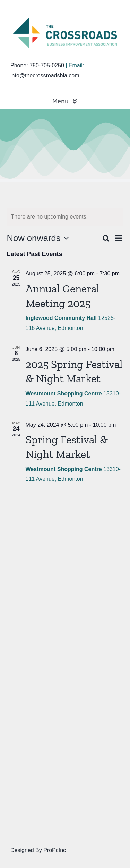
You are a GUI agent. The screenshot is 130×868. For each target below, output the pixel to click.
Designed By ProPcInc (38, 850)
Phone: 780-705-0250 (37, 65)
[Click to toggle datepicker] (40, 238)
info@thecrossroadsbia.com (45, 75)
